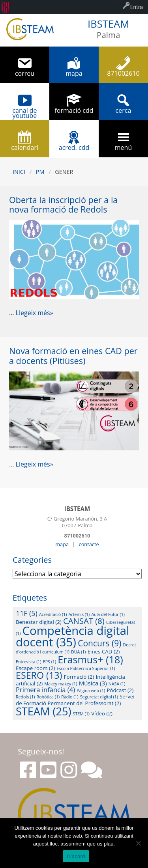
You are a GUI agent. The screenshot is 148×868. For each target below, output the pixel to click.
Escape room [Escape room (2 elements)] (35, 668)
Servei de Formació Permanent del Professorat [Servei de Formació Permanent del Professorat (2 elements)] (75, 700)
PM (40, 172)
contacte (89, 544)
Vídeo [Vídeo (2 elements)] (102, 713)
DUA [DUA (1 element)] (78, 652)
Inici (19, 172)
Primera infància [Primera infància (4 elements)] (45, 690)
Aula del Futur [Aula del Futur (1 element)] (108, 614)
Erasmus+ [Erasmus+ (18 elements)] (90, 659)
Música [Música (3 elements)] (93, 683)
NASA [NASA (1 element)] (117, 684)
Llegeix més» (35, 313)
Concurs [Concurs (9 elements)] (99, 643)
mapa (62, 544)
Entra (137, 7)
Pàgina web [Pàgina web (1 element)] (91, 691)
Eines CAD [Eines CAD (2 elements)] (104, 651)
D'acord (76, 856)
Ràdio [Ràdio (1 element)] (70, 697)
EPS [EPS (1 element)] (50, 662)
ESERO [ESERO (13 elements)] (39, 675)
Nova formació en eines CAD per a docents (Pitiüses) (73, 356)
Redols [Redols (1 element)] (25, 697)
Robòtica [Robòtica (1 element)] (48, 697)
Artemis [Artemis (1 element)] (79, 614)
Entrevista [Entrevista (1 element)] (29, 662)
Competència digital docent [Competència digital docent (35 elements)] (72, 636)
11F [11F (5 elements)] (27, 613)
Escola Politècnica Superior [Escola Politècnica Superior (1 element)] (86, 668)
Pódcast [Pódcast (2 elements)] (120, 690)
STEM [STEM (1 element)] (81, 714)
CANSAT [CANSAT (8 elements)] (84, 621)
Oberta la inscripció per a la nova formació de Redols (63, 205)
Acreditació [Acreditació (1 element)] (53, 614)
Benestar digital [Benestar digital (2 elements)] (39, 622)
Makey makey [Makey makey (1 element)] (61, 684)
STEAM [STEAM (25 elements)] (43, 711)
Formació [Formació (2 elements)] (79, 677)
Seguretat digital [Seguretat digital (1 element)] (99, 697)
